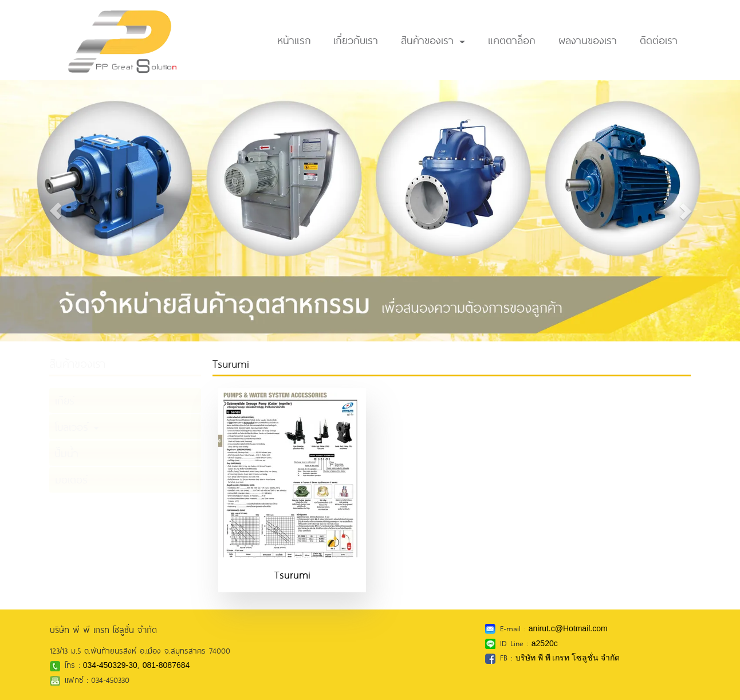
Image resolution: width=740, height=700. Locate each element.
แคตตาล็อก (512, 40)
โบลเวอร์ (77, 427)
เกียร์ (65, 400)
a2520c (545, 643)
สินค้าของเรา (433, 40)
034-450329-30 (110, 665)
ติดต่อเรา (659, 40)
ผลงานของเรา (588, 40)
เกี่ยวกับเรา (356, 40)
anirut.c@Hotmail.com (568, 628)
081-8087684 (166, 665)
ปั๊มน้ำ (67, 453)
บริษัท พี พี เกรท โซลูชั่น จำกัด (568, 658)
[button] (56, 211)
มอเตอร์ (71, 479)
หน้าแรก (294, 40)
